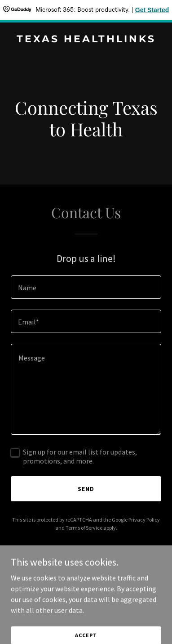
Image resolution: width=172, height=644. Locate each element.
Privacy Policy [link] (144, 520)
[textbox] (86, 287)
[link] (86, 40)
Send (86, 489)
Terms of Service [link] (84, 528)
